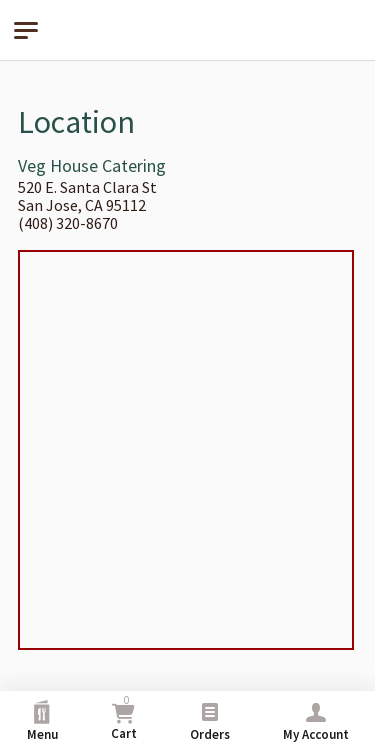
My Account (316, 721)
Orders (210, 721)
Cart (124, 717)
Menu (42, 721)
